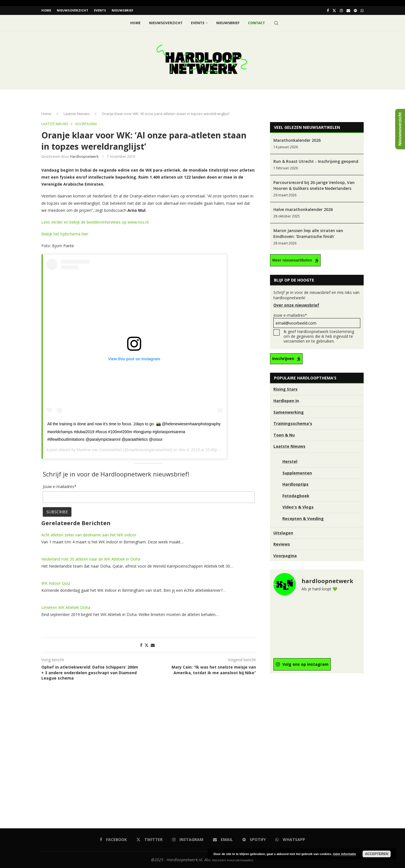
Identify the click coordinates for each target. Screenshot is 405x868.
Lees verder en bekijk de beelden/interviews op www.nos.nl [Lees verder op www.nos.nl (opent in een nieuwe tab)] (95, 222)
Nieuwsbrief (122, 10)
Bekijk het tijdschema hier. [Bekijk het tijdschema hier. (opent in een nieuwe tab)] (65, 234)
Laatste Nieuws (77, 114)
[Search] (276, 23)
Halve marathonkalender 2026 (303, 209)
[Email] (348, 10)
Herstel (290, 461)
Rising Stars (285, 389)
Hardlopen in (286, 401)
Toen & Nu (284, 435)
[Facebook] (328, 10)
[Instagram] (341, 10)
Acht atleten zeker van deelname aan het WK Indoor (89, 535)
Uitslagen (283, 533)
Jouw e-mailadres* (317, 320)
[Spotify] (355, 10)
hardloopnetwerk (84, 156)
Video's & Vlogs (298, 507)
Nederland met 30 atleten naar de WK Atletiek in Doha (91, 559)
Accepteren (377, 854)
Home (46, 10)
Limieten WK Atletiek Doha (66, 607)
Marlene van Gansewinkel (99, 450)
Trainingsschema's (293, 423)
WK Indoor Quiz (56, 583)
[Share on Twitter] (147, 645)
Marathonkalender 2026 (297, 140)
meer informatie (344, 854)
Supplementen (297, 473)
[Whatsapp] (362, 10)
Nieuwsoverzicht (73, 10)
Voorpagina (285, 555)
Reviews (282, 544)
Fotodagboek (296, 495)
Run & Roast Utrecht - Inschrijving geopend (316, 161)
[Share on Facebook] (141, 645)
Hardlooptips (295, 484)
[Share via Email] (153, 645)
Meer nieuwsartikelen (292, 260)
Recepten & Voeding (303, 518)
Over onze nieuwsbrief (296, 305)
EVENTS (100, 10)
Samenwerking (289, 412)
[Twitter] (334, 10)
